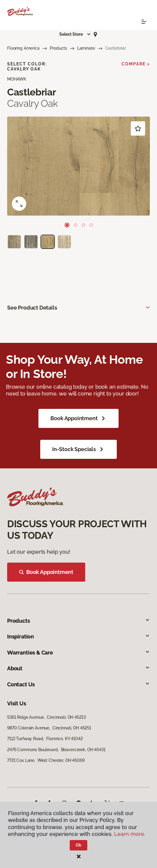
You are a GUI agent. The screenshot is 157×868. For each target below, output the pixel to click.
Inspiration (78, 637)
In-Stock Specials (78, 449)
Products (58, 48)
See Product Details (32, 308)
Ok (78, 845)
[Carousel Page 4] (91, 225)
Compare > (136, 64)
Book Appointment (78, 418)
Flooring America (23, 48)
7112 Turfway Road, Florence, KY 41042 (45, 739)
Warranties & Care (78, 653)
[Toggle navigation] (144, 22)
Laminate (86, 48)
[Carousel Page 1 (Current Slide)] (67, 225)
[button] (75, 34)
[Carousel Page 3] (83, 225)
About (78, 668)
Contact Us (78, 684)
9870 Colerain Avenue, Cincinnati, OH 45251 (49, 728)
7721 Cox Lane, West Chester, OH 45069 (46, 760)
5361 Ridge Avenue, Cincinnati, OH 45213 (46, 717)
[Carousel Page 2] (76, 225)
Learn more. (130, 834)
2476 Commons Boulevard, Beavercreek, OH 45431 (56, 750)
